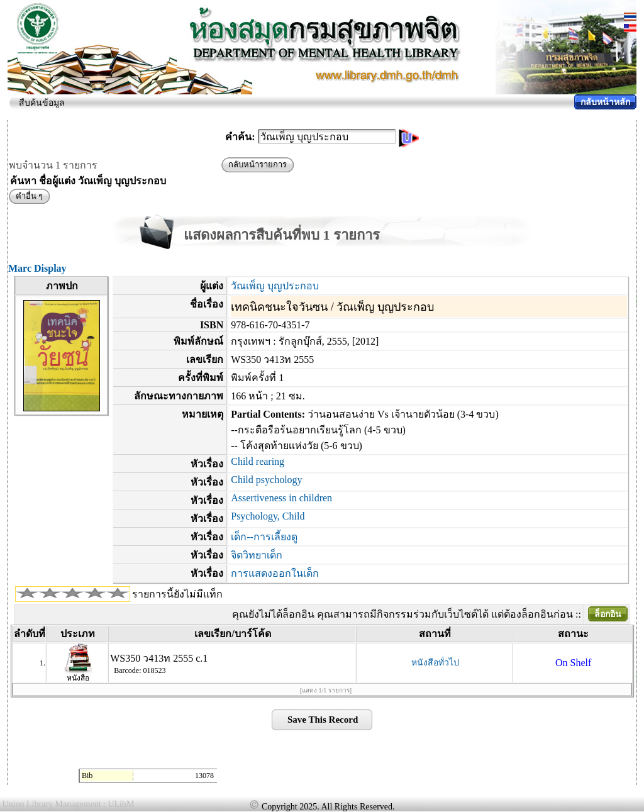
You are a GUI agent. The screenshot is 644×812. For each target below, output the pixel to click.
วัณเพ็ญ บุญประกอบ (275, 286)
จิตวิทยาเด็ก (257, 555)
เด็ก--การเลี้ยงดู (264, 537)
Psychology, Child (268, 516)
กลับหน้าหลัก (605, 102)
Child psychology (266, 480)
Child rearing (258, 461)
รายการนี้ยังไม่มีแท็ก (177, 594)
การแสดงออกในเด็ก (275, 573)
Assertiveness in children (281, 498)
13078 (204, 776)
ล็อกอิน (608, 614)
